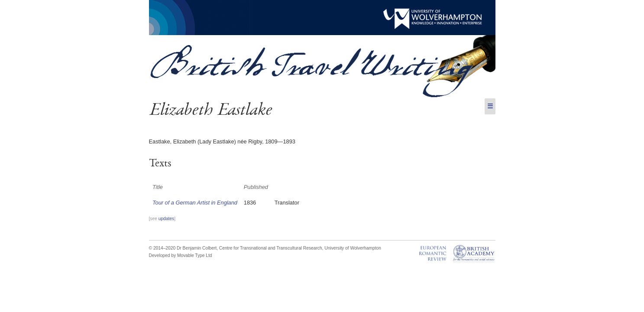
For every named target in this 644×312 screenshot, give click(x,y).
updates (166, 219)
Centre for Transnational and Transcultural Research (271, 248)
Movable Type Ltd (195, 255)
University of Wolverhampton (353, 248)
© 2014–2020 (162, 248)
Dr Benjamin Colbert (197, 248)
